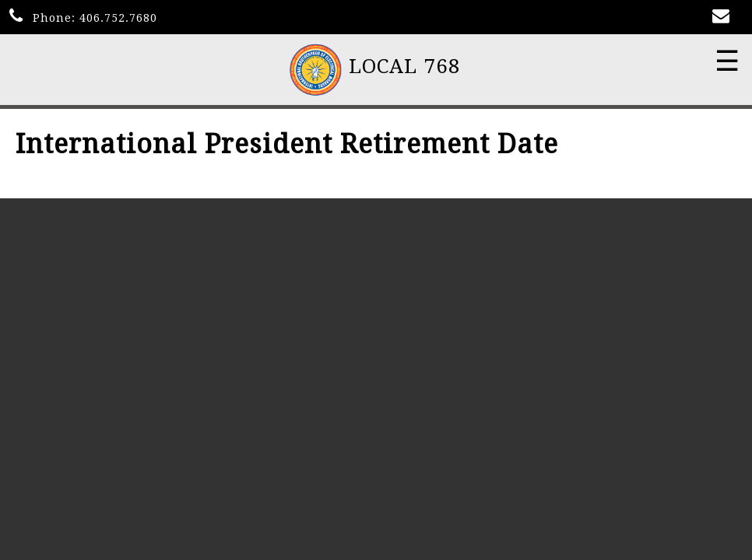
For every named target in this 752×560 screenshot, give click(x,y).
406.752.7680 (118, 18)
